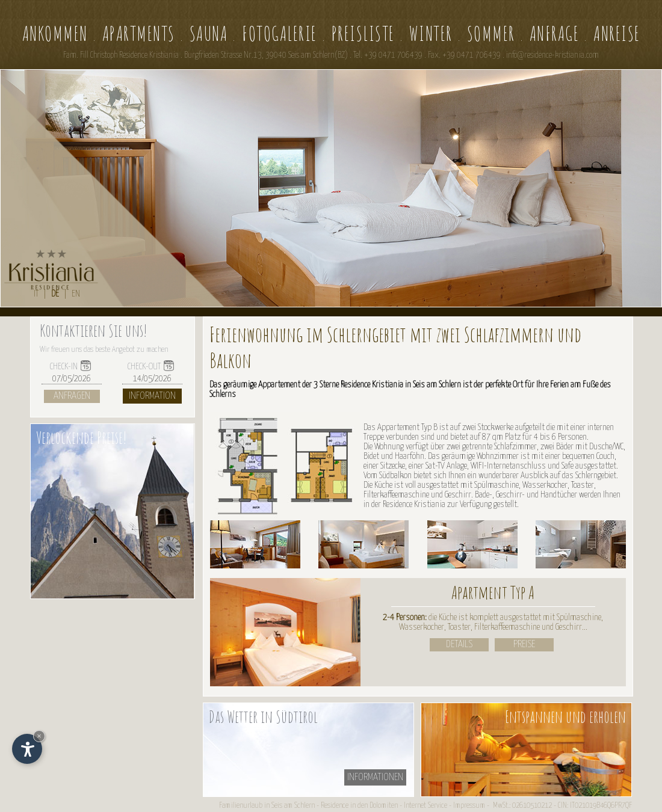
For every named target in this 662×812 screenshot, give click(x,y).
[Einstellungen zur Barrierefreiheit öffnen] (27, 749)
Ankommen (55, 33)
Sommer (491, 33)
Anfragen (72, 396)
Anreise (617, 33)
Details (459, 644)
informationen (375, 777)
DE (55, 294)
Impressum (469, 806)
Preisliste (363, 33)
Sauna (209, 33)
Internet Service (425, 806)
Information (152, 396)
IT (36, 294)
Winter (431, 33)
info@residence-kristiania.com (552, 55)
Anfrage (555, 33)
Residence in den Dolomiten (359, 806)
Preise (524, 644)
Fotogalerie (280, 33)
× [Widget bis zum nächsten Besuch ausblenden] (39, 736)
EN (76, 294)
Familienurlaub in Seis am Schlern (267, 806)
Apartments (139, 33)
